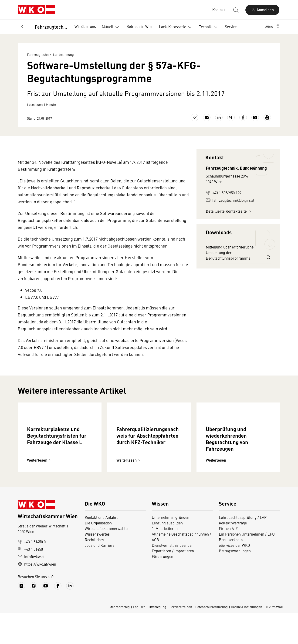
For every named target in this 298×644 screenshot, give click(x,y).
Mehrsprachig (120, 638)
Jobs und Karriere (100, 576)
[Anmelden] (262, 10)
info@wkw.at (31, 587)
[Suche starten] (236, 10)
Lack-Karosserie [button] (176, 27)
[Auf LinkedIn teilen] (219, 117)
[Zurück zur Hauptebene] (22, 27)
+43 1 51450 (30, 580)
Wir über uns (85, 26)
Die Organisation (98, 554)
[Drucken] (267, 117)
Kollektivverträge (233, 554)
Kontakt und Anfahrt (101, 548)
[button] (273, 27)
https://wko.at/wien (37, 595)
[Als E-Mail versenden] (207, 117)
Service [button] (235, 27)
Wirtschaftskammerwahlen (107, 559)
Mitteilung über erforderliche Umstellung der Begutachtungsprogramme (238, 252)
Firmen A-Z (228, 559)
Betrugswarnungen (235, 582)
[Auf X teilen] (255, 117)
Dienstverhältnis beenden (173, 576)
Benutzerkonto (231, 570)
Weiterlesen (39, 491)
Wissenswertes (97, 565)
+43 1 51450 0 (32, 573)
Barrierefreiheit (181, 638)
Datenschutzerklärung (212, 638)
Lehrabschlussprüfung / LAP (243, 548)
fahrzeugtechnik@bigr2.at (230, 200)
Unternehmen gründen (171, 548)
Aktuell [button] (111, 27)
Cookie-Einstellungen (247, 638)
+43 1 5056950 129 (223, 193)
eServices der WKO (234, 576)
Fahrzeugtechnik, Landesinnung (51, 27)
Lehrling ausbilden (167, 554)
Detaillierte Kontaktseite (229, 211)
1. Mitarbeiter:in (165, 559)
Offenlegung (157, 638)
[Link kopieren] (195, 117)
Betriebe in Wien (140, 26)
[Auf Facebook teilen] (243, 117)
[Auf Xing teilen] (231, 117)
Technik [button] (209, 27)
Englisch (139, 638)
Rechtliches (94, 570)
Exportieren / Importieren (173, 582)
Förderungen (163, 587)
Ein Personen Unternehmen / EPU (247, 565)
